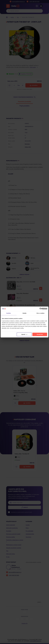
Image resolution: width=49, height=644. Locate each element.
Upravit (24, 334)
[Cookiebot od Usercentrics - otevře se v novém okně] (41, 309)
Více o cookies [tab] (40, 313)
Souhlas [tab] (9, 313)
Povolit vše (40, 334)
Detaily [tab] (24, 313)
